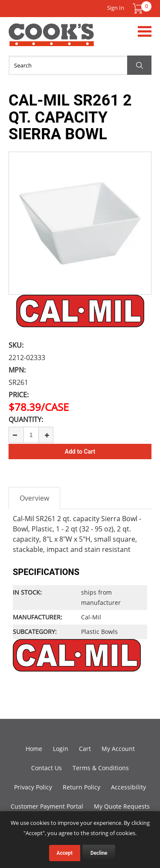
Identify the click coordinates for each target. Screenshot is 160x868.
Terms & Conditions (101, 768)
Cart (85, 749)
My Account (118, 749)
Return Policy (81, 787)
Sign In (116, 8)
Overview (34, 498)
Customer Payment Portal (47, 806)
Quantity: (26, 419)
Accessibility (128, 787)
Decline (99, 853)
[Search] (80, 65)
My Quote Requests (122, 806)
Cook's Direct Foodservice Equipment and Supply (51, 40)
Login (61, 749)
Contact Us (47, 768)
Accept (65, 853)
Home (34, 749)
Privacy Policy (33, 787)
